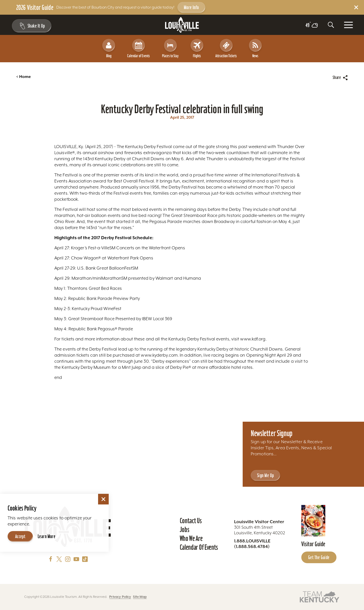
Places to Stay (170, 48)
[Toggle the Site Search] (331, 25)
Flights (197, 48)
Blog (109, 48)
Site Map (140, 597)
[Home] (182, 25)
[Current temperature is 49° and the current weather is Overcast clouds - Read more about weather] (312, 25)
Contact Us (191, 521)
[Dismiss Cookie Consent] (103, 499)
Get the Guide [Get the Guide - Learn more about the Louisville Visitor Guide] (319, 557)
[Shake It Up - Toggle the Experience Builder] (31, 26)
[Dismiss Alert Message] (356, 7)
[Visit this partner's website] (320, 596)
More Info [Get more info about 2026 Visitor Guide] (191, 7)
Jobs (185, 530)
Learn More (47, 536)
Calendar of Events (139, 48)
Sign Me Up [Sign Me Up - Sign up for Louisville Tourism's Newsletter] (265, 475)
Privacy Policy (120, 597)
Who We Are (191, 538)
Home (24, 77)
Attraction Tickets (226, 48)
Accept (20, 536)
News (255, 48)
